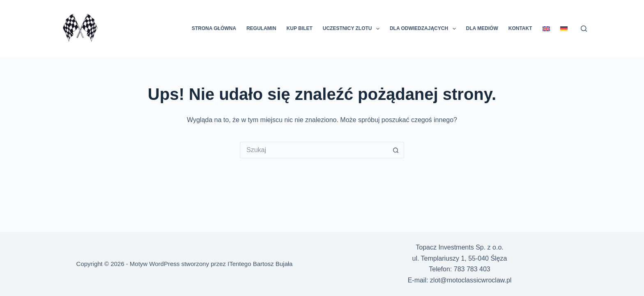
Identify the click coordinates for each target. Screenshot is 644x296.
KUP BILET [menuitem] (300, 28)
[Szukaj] (584, 29)
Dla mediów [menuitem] (482, 28)
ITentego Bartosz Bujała (260, 264)
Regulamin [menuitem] (261, 28)
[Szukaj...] (314, 150)
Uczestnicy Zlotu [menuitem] (353, 29)
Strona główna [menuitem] (214, 28)
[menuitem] (546, 29)
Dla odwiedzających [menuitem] (424, 29)
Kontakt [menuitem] (520, 28)
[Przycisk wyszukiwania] (396, 150)
